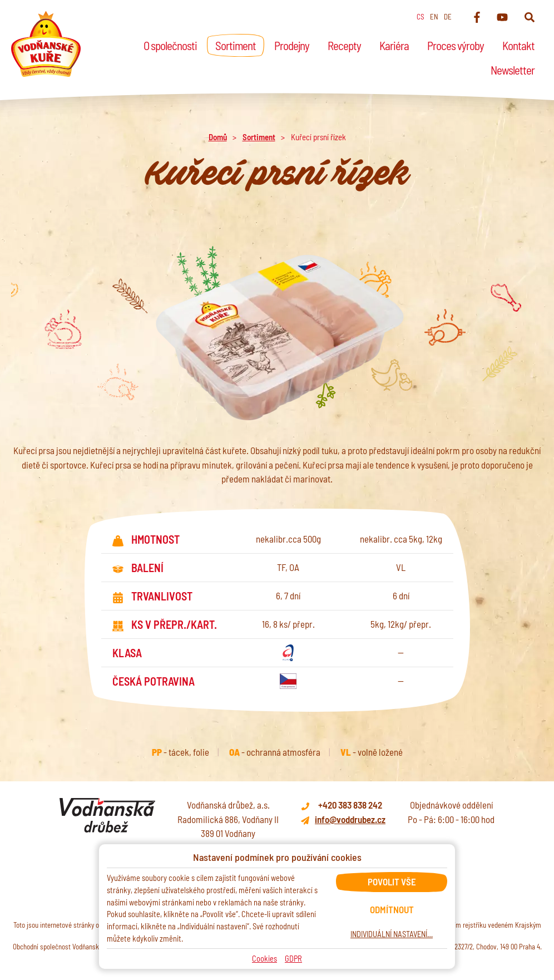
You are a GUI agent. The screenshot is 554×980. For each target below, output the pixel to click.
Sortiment (259, 137)
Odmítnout (392, 909)
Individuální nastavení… (392, 934)
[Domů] (46, 44)
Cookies (264, 959)
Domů (218, 137)
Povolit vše (392, 881)
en (434, 17)
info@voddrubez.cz (350, 819)
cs (421, 17)
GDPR (293, 959)
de (448, 17)
